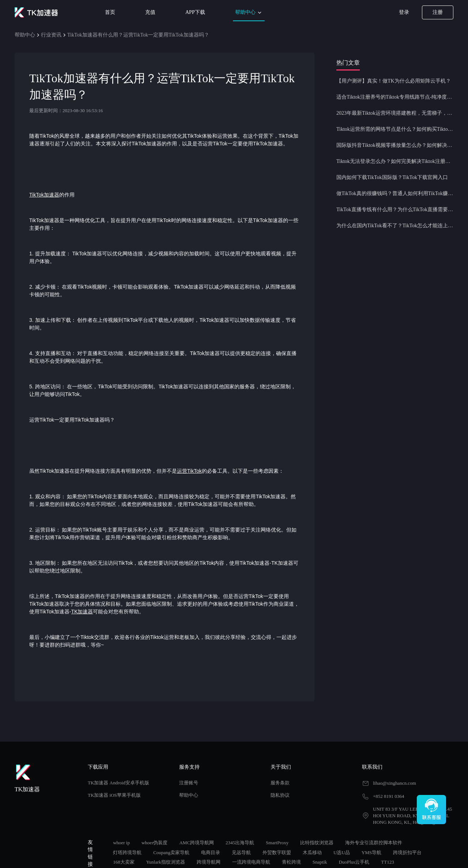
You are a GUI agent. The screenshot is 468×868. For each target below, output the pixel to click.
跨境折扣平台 (407, 852)
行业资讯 (51, 35)
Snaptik (320, 862)
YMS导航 (371, 852)
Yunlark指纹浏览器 (166, 862)
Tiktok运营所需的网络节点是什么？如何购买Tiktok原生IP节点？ (395, 129)
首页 (110, 12)
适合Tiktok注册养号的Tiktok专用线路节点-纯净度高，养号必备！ (395, 97)
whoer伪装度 (155, 843)
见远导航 (241, 852)
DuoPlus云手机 (354, 862)
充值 (150, 12)
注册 (438, 12)
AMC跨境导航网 (197, 843)
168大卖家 (124, 862)
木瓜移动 (312, 852)
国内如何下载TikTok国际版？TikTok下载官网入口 (392, 177)
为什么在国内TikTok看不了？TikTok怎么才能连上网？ (395, 226)
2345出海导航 (240, 843)
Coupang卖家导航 (171, 852)
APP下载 (195, 12)
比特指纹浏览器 (317, 843)
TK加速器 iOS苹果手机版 (114, 795)
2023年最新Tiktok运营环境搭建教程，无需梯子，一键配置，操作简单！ (395, 113)
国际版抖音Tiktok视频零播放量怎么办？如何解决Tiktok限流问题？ (395, 145)
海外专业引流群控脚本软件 (374, 843)
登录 (404, 12)
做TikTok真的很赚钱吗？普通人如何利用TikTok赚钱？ (395, 193)
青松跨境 (291, 862)
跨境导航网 (209, 862)
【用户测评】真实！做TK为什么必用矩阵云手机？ (394, 81)
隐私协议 (280, 795)
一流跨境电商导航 (251, 862)
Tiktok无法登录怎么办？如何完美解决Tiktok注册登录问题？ (395, 161)
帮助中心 (249, 13)
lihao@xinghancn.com (395, 783)
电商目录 (211, 852)
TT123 (387, 862)
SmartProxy (277, 843)
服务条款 (280, 783)
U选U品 (342, 852)
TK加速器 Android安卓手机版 (118, 783)
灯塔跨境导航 (127, 852)
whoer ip (121, 843)
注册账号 (189, 783)
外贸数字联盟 (277, 852)
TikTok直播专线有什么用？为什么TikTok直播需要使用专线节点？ (395, 210)
